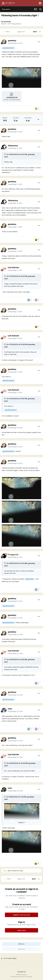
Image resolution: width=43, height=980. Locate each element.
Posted (15, 43)
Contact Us (22, 972)
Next (35, 32)
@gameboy (30, 579)
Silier (9, 871)
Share (22, 944)
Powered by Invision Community (22, 977)
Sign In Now (22, 930)
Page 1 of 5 (21, 32)
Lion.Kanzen (13, 267)
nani (10, 788)
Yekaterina (13, 146)
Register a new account (21, 915)
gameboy (7, 22)
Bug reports (17, 24)
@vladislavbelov (8, 48)
